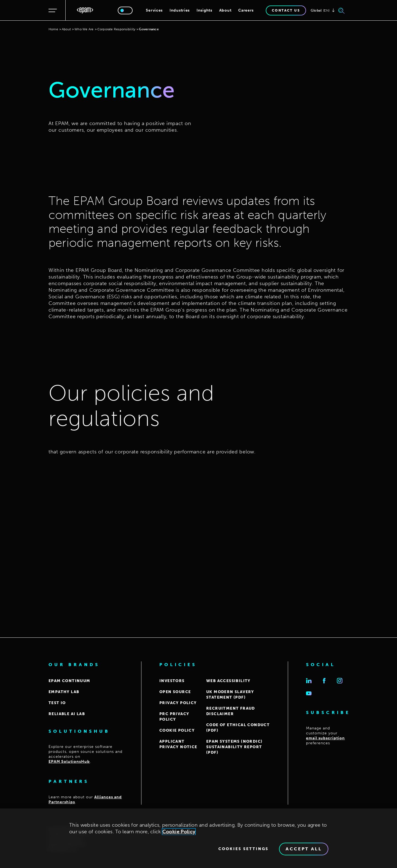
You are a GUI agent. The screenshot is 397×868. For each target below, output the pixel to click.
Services (154, 10)
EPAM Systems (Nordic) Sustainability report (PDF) (234, 747)
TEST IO (57, 703)
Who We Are (84, 29)
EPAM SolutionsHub (69, 762)
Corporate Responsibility (116, 29)
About (225, 10)
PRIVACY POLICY (178, 703)
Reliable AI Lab (67, 714)
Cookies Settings (243, 851)
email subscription (325, 738)
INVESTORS (172, 681)
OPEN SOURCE (175, 692)
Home (53, 29)
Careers (246, 10)
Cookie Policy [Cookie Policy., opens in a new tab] (179, 833)
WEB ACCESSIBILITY (228, 681)
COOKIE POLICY (177, 730)
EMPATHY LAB (64, 692)
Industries (180, 10)
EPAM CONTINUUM (69, 681)
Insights (204, 10)
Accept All (304, 851)
